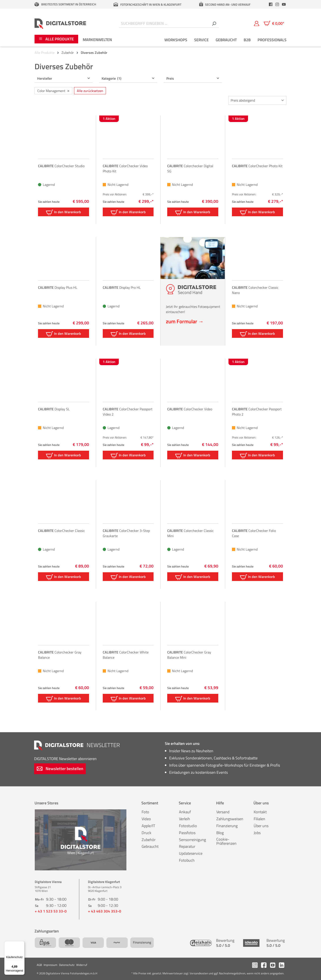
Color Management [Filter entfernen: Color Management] (53, 90)
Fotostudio (188, 826)
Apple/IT (148, 826)
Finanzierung (227, 826)
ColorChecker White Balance (126, 655)
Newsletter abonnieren (65, 759)
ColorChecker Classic (61, 531)
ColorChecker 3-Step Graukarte (126, 533)
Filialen (259, 819)
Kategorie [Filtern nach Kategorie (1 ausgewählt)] (128, 78)
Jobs (257, 833)
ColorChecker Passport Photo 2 (257, 412)
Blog (220, 833)
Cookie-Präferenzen (226, 841)
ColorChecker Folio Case (254, 533)
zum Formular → (185, 321)
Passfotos (187, 833)
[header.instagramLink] (277, 4)
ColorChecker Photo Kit (257, 166)
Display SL (54, 409)
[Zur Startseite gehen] (60, 23)
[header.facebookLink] (271, 4)
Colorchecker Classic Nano (255, 290)
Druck (146, 833)
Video (146, 819)
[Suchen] (214, 24)
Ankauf (185, 812)
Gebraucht (150, 846)
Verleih (184, 819)
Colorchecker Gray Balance (60, 655)
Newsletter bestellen (60, 768)
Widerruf (82, 965)
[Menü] (22, 944)
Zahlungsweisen (230, 819)
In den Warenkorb (63, 212)
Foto (145, 812)
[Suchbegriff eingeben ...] (164, 24)
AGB (39, 965)
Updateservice (191, 853)
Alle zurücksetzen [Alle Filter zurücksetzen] (90, 91)
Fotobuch (187, 860)
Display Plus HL (58, 287)
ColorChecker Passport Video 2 (128, 412)
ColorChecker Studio (61, 166)
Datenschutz (67, 965)
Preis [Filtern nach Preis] (193, 78)
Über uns (261, 826)
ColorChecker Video (190, 409)
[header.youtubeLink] (284, 4)
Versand (223, 812)
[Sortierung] (257, 100)
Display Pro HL (122, 287)
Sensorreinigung (192, 840)
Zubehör (149, 840)
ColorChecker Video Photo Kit (125, 168)
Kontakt (260, 812)
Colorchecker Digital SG (190, 168)
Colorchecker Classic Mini (190, 533)
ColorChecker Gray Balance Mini (189, 655)
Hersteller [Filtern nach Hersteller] (64, 78)
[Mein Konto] (257, 23)
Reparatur (187, 846)
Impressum (50, 965)
